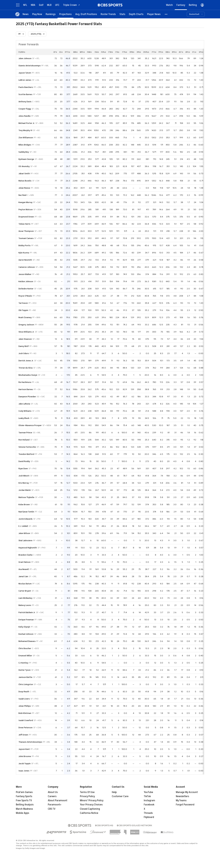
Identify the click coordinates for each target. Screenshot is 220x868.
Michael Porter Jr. (27, 123)
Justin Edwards (26, 519)
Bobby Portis (25, 245)
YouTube (148, 792)
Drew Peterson (26, 728)
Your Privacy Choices (91, 805)
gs (61, 52)
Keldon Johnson (26, 281)
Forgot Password (185, 805)
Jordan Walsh (25, 490)
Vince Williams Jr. (26, 332)
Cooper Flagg (25, 109)
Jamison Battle (25, 677)
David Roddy (24, 461)
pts (154, 52)
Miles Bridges (25, 145)
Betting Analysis (25, 805)
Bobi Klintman (25, 713)
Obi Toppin (23, 310)
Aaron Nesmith (25, 260)
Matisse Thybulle (26, 497)
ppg (161, 52)
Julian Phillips (25, 706)
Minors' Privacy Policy (92, 800)
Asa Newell (24, 569)
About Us (53, 792)
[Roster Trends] (108, 14)
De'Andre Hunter (26, 289)
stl (194, 52)
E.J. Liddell (23, 526)
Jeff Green (23, 735)
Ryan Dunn (23, 469)
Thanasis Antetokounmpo (30, 742)
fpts (67, 52)
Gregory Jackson (26, 325)
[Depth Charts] (136, 14)
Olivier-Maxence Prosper (30, 425)
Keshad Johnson (26, 634)
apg (188, 52)
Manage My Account (187, 792)
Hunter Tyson (25, 670)
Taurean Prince (25, 433)
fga (97, 52)
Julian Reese (24, 188)
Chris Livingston (26, 684)
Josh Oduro (24, 353)
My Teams (181, 800)
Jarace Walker (25, 274)
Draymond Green (26, 217)
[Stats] (122, 14)
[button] (166, 14)
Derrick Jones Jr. (26, 361)
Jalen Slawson (25, 339)
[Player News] (154, 14)
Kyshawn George (26, 159)
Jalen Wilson (24, 533)
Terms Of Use (87, 792)
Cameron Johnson (27, 267)
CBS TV (52, 809)
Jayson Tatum (25, 73)
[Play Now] (37, 14)
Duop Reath (24, 692)
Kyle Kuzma (24, 253)
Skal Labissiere (25, 540)
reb (168, 52)
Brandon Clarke (26, 555)
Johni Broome (25, 756)
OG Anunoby (24, 166)
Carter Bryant (25, 591)
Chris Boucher (25, 648)
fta (117, 52)
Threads (148, 813)
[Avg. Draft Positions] (86, 14)
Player (22, 52)
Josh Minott (24, 476)
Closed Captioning (90, 809)
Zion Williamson (26, 138)
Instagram (149, 800)
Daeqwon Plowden (27, 397)
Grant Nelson (25, 562)
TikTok (147, 796)
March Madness (24, 809)
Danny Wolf (24, 346)
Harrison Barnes (26, 389)
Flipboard (149, 817)
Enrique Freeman (26, 620)
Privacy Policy (87, 796)
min (75, 52)
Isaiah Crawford (26, 720)
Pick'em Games (24, 792)
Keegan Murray (25, 202)
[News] (26, 14)
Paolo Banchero (26, 87)
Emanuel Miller (25, 656)
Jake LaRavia (24, 404)
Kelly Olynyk (24, 627)
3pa (139, 52)
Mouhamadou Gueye (28, 375)
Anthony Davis (25, 102)
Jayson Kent (24, 749)
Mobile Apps (23, 813)
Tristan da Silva (26, 368)
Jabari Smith (24, 174)
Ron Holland (24, 440)
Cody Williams (25, 411)
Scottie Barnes (25, 94)
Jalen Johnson (25, 58)
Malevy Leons (25, 605)
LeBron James (25, 80)
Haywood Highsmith (28, 548)
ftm (111, 52)
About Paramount (58, 800)
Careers (52, 796)
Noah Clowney (25, 317)
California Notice (89, 813)
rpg (174, 52)
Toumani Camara (26, 238)
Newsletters (182, 796)
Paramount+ (55, 805)
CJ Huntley (23, 663)
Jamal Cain (23, 576)
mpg (82, 52)
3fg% (146, 52)
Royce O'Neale (25, 296)
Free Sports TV (24, 800)
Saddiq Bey (24, 152)
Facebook (149, 805)
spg (201, 52)
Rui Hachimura (25, 382)
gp (55, 52)
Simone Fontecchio (27, 447)
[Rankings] (51, 14)
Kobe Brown (24, 504)
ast (181, 52)
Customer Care (120, 796)
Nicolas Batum (25, 584)
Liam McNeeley (25, 598)
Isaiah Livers (24, 699)
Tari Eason (23, 303)
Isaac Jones (24, 771)
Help (114, 792)
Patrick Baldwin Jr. (27, 612)
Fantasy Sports (24, 796)
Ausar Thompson (26, 231)
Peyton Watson (26, 209)
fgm (89, 52)
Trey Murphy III (25, 130)
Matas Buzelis (25, 181)
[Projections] (65, 14)
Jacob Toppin (25, 764)
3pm (132, 52)
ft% (125, 52)
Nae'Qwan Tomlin (26, 512)
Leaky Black (24, 418)
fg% (104, 52)
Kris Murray (24, 483)
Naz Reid (22, 195)
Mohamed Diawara (27, 641)
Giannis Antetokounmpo (30, 66)
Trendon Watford (26, 454)
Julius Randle (25, 116)
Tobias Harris (24, 224)
